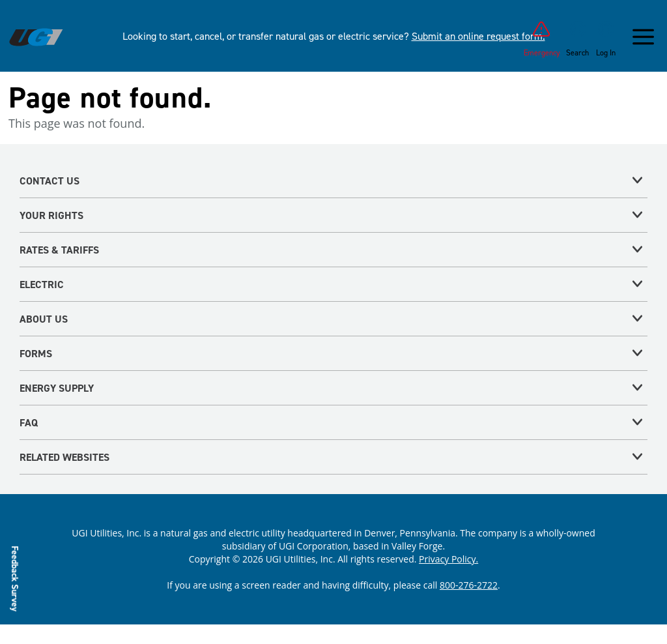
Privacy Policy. (448, 559)
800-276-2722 (469, 585)
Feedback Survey (15, 578)
